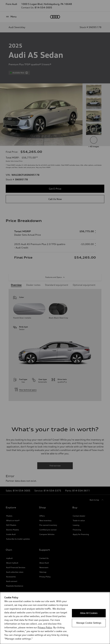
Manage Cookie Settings (89, 623)
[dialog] (55, 618)
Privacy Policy (45, 627)
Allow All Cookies (89, 613)
